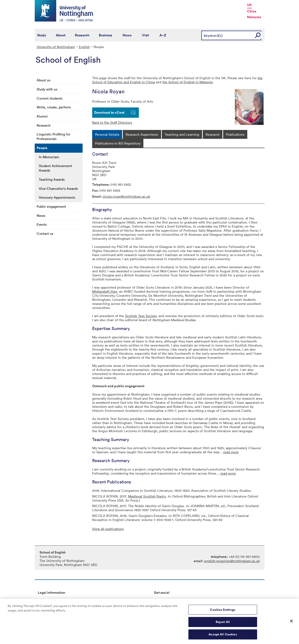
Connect (161, 600)
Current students (50, 98)
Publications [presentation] (235, 134)
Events (42, 224)
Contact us (45, 233)
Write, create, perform (54, 107)
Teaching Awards (52, 179)
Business (105, 35)
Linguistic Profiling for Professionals (54, 136)
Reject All (223, 624)
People (42, 148)
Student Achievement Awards (55, 168)
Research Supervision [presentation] (142, 134)
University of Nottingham (56, 47)
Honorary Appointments (57, 197)
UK (249, 5)
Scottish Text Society (141, 316)
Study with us (47, 89)
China (252, 11)
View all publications (108, 529)
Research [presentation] (213, 134)
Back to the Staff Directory (112, 122)
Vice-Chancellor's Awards (58, 188)
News (127, 35)
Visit (145, 35)
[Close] (291, 623)
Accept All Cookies (223, 637)
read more (231, 452)
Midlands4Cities (105, 291)
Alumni (42, 116)
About (61, 35)
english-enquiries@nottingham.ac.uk (232, 561)
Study (42, 35)
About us (43, 80)
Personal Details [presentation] (107, 134)
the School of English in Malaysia (187, 82)
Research (82, 35)
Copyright (45, 600)
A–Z (163, 35)
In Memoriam (49, 157)
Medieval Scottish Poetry (147, 496)
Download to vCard (109, 112)
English (84, 47)
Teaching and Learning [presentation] (182, 134)
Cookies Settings (223, 612)
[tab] (107, 134)
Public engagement (51, 206)
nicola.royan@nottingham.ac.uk (126, 196)
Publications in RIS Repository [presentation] (118, 143)
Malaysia (254, 17)
